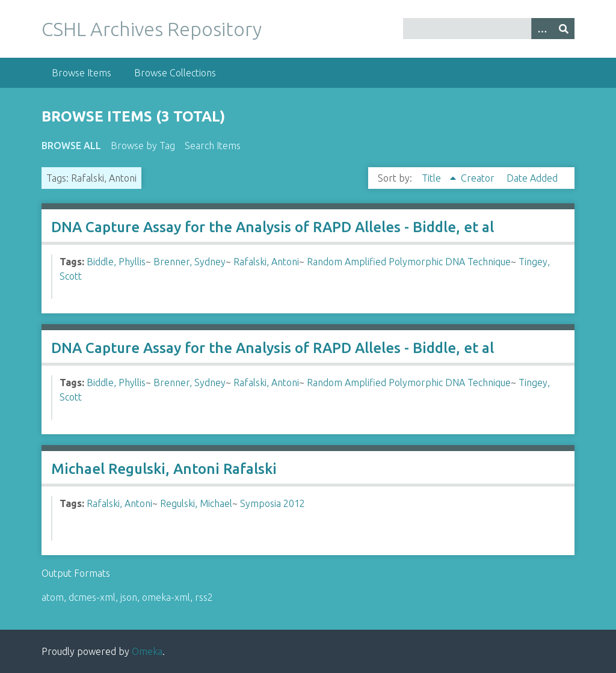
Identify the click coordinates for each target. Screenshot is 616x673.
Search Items (213, 146)
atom (53, 597)
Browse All (71, 146)
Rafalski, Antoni (266, 262)
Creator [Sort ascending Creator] (479, 178)
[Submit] (564, 29)
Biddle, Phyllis (116, 262)
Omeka (147, 651)
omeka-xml (166, 597)
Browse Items (82, 73)
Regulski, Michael (196, 503)
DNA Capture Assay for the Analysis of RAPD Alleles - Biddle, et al (273, 227)
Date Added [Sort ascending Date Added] (532, 178)
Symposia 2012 (273, 503)
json (129, 597)
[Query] (489, 29)
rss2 (204, 597)
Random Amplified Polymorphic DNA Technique (409, 262)
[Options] (542, 29)
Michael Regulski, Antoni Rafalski (164, 469)
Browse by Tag (143, 146)
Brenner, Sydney (189, 262)
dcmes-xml (92, 597)
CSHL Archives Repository (152, 29)
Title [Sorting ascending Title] (433, 178)
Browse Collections (175, 73)
